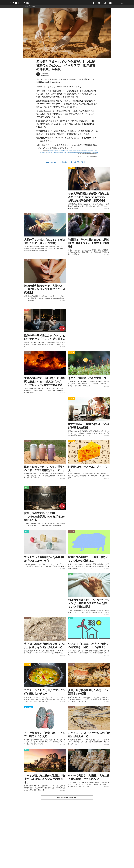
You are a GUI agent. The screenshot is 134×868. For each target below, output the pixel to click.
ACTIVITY (71, 169)
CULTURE (27, 215)
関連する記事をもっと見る (67, 798)
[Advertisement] (67, 839)
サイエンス (86, 157)
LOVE (26, 311)
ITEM (26, 533)
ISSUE (27, 488)
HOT (80, 157)
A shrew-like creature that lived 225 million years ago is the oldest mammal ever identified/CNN (76, 153)
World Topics (94, 157)
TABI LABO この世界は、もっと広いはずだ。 (67, 163)
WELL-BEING (28, 708)
